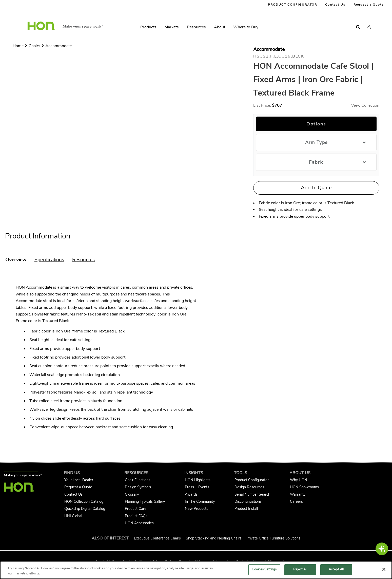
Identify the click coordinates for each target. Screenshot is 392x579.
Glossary (132, 494)
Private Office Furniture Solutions (273, 538)
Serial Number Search (252, 494)
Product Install (246, 509)
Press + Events (197, 487)
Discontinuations (248, 501)
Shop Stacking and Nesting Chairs (214, 538)
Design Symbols (138, 487)
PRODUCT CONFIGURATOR (292, 5)
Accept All (336, 569)
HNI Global (73, 516)
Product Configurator (252, 480)
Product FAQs (136, 516)
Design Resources (249, 487)
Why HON (299, 480)
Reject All (300, 569)
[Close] (384, 569)
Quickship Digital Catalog (85, 509)
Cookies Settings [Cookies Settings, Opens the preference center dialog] (264, 569)
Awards (191, 494)
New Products (197, 509)
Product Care (136, 509)
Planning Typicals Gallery (145, 501)
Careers (296, 501)
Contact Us (335, 5)
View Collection (365, 105)
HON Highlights (198, 480)
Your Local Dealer (79, 480)
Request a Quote (369, 5)
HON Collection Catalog (84, 501)
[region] (196, 570)
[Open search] (358, 27)
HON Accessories (139, 523)
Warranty (298, 494)
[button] (369, 27)
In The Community (200, 501)
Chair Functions (138, 480)
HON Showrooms (304, 487)
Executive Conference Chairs (157, 538)
